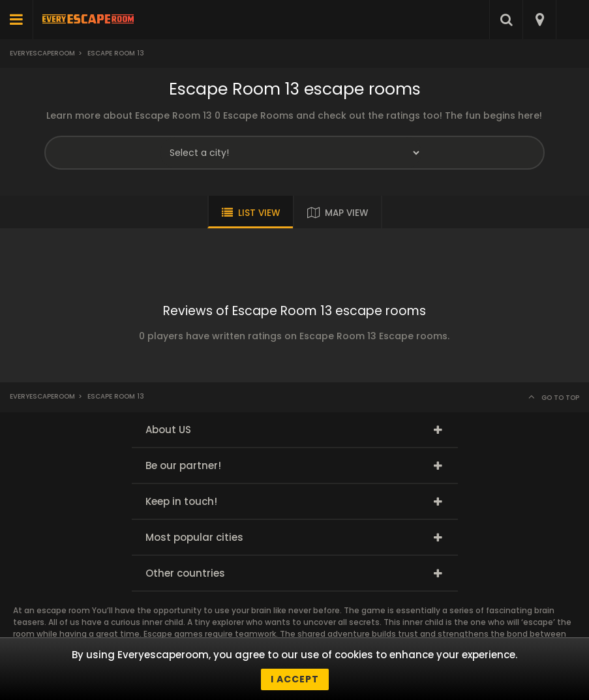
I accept (295, 679)
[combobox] (539, 20)
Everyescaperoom (42, 53)
